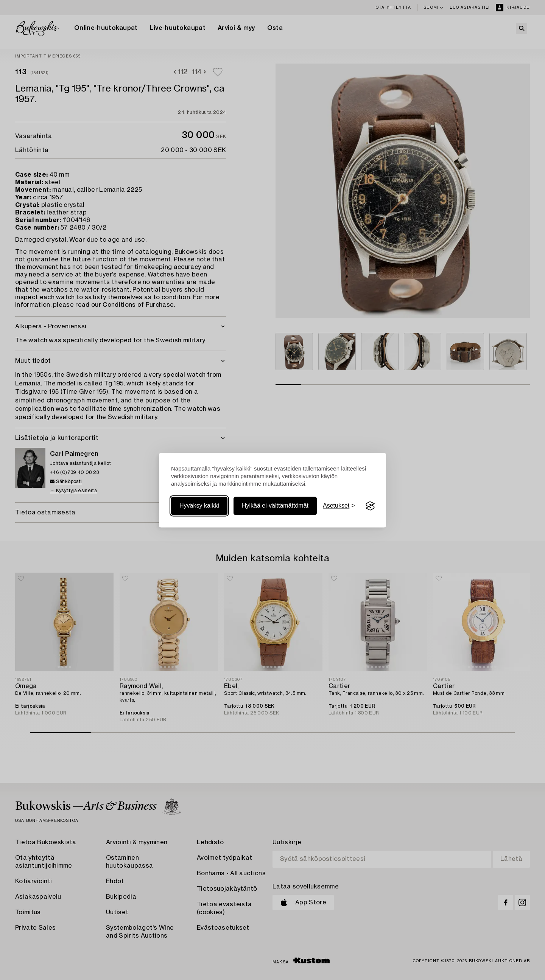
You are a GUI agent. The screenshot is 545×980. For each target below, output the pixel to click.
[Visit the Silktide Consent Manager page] (370, 506)
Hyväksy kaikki (199, 506)
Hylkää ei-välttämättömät (275, 506)
